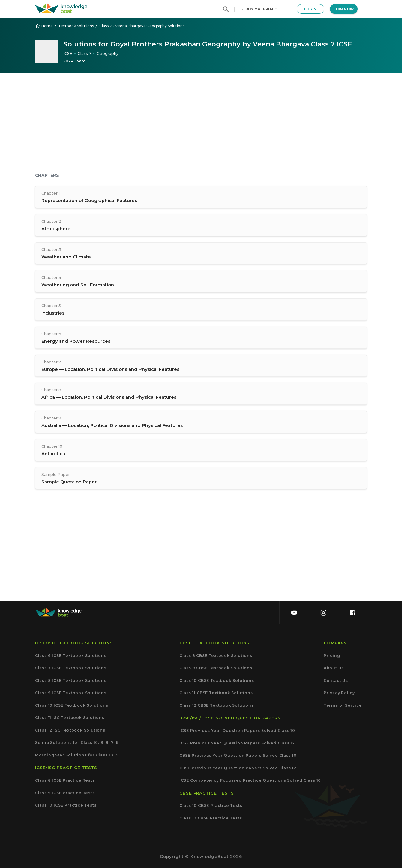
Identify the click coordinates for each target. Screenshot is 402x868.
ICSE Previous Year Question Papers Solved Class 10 (237, 731)
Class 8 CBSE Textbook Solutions (216, 656)
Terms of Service (343, 705)
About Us (334, 668)
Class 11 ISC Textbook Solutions (70, 718)
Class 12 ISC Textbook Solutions (70, 730)
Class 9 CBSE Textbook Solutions (216, 668)
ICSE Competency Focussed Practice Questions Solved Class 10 (250, 780)
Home (44, 26)
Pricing (332, 656)
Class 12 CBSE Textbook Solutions (217, 705)
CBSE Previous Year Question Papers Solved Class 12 (238, 768)
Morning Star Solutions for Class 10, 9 (77, 755)
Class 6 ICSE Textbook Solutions (71, 656)
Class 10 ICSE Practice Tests (66, 805)
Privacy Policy (339, 693)
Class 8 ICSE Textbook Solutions (71, 680)
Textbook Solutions (76, 26)
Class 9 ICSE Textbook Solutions (71, 693)
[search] (226, 9)
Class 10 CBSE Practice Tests (211, 806)
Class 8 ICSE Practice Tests (65, 780)
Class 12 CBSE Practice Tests (211, 818)
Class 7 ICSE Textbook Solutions (71, 668)
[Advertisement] (201, 124)
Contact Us (336, 680)
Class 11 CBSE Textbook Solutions (216, 693)
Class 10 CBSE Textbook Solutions (217, 680)
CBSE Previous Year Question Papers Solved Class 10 (238, 755)
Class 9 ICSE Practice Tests (65, 793)
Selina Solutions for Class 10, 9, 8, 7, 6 (77, 743)
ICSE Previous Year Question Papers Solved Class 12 (237, 743)
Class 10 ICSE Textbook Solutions (72, 705)
